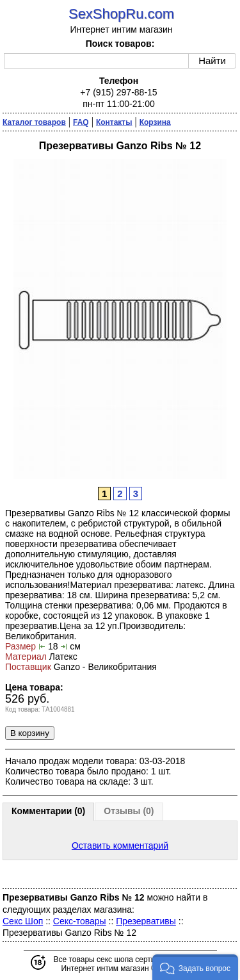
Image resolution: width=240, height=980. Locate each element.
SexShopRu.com (121, 14)
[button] (195, 967)
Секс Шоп (23, 921)
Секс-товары (80, 921)
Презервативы (146, 921)
